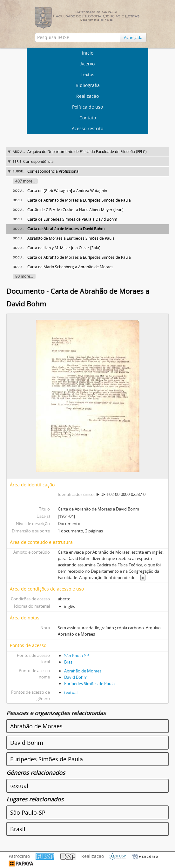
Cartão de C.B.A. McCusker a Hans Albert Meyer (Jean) (75, 210)
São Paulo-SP (77, 656)
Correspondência (38, 161)
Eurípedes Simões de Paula (89, 684)
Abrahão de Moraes (83, 671)
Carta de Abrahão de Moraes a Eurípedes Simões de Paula (79, 200)
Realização (87, 96)
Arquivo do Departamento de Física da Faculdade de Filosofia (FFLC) (87, 152)
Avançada (133, 37)
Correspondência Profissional (53, 171)
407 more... (25, 181)
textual (71, 692)
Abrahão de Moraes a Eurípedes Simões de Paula (71, 238)
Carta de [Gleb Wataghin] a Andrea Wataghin (67, 191)
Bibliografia (88, 85)
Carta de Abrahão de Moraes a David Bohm (66, 229)
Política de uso (87, 107)
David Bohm (76, 677)
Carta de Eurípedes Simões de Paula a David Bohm (72, 219)
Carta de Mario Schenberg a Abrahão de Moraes (70, 267)
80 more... (24, 276)
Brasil (69, 662)
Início (88, 53)
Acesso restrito (87, 128)
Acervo (87, 64)
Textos (87, 74)
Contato (88, 118)
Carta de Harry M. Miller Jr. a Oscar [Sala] (64, 248)
